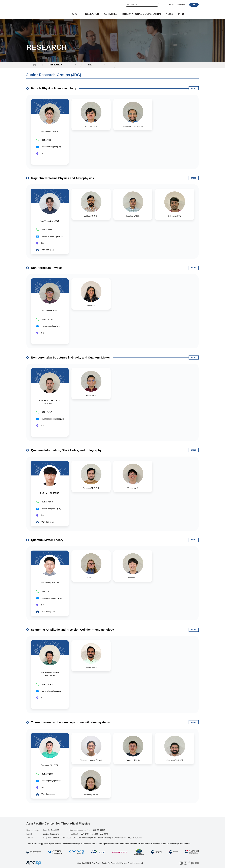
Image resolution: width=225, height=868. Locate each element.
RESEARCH (92, 14)
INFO (181, 14)
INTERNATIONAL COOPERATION (142, 14)
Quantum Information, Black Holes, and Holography (66, 450)
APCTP (76, 14)
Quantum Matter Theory (47, 540)
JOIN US (181, 5)
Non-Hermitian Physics (47, 268)
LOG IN (170, 5)
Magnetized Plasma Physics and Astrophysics (62, 178)
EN (194, 5)
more (194, 88)
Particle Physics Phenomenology (54, 88)
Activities (111, 14)
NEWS (169, 14)
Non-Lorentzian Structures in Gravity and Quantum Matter (70, 358)
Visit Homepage (48, 250)
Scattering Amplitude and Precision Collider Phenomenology (72, 630)
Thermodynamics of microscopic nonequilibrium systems (70, 722)
